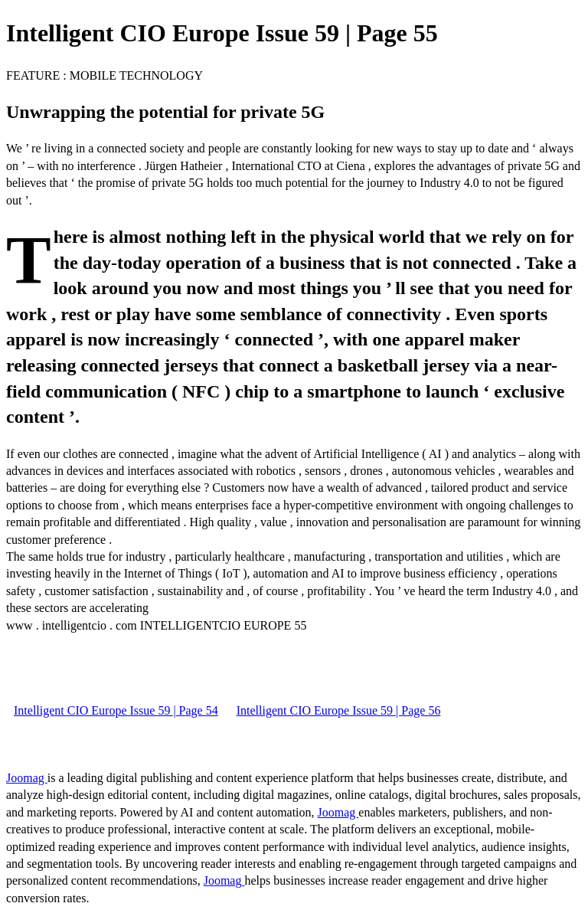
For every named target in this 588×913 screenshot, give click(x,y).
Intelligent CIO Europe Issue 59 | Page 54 (116, 710)
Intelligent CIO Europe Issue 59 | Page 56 (339, 710)
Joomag (27, 778)
